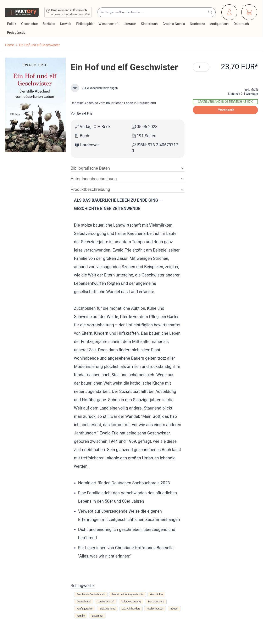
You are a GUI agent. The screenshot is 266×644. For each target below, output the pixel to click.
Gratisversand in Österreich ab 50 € (225, 102)
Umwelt (66, 24)
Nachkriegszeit (155, 609)
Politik (12, 24)
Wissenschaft (109, 24)
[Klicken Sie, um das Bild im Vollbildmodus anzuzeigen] (35, 105)
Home (9, 45)
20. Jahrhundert (131, 609)
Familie (81, 616)
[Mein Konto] (229, 12)
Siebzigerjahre (107, 609)
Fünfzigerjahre (85, 609)
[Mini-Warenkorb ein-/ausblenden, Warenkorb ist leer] (249, 12)
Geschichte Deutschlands (91, 595)
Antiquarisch (220, 24)
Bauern (174, 609)
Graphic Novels (174, 24)
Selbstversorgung (131, 602)
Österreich (242, 24)
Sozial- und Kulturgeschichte (128, 595)
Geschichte (30, 24)
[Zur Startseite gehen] (22, 12)
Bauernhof (97, 616)
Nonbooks (198, 24)
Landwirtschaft (106, 602)
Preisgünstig (17, 33)
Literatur (130, 24)
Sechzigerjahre (156, 602)
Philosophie (85, 24)
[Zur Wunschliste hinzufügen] (75, 88)
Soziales (49, 24)
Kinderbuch (150, 24)
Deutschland (84, 602)
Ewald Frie (85, 113)
